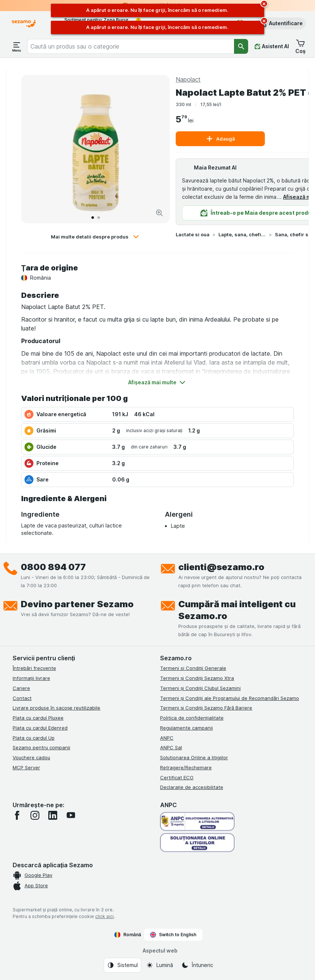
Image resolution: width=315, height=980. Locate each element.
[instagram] (35, 815)
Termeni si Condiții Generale (193, 668)
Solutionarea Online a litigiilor (194, 757)
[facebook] (17, 815)
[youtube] (71, 815)
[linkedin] (53, 815)
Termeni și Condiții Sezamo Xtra (197, 678)
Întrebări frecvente (34, 668)
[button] (281, 23)
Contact (22, 698)
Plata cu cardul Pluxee (38, 718)
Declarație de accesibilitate (192, 787)
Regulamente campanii (186, 728)
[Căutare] (241, 46)
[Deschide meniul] (17, 46)
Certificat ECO (177, 777)
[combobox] (131, 46)
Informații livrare (31, 678)
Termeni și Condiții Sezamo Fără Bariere (206, 708)
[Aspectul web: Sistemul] (122, 965)
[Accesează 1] (93, 218)
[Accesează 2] (99, 218)
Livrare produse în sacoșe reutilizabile (57, 708)
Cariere (21, 688)
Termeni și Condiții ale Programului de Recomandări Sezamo (230, 698)
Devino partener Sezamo (77, 604)
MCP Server (26, 767)
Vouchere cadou (31, 757)
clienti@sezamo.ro (221, 567)
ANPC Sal (171, 747)
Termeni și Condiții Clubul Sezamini (200, 688)
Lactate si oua (193, 234)
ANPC (167, 738)
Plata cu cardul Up (34, 738)
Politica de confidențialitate (192, 718)
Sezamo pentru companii (41, 747)
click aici (104, 916)
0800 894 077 (53, 567)
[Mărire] (159, 213)
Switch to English (173, 935)
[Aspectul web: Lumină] (160, 965)
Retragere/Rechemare (186, 767)
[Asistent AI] (272, 46)
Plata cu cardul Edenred (40, 728)
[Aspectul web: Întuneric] (197, 965)
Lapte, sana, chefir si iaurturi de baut (242, 234)
